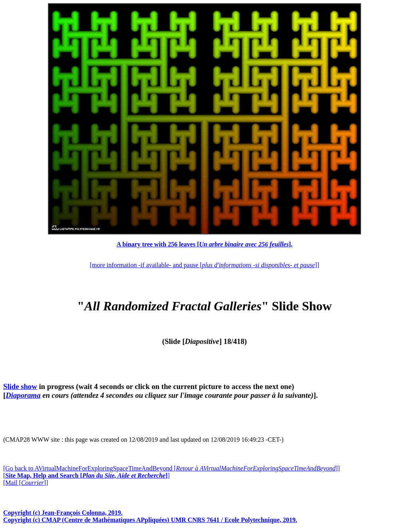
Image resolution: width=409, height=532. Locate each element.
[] (86, 475)
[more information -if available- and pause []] (204, 265)
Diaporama (23, 395)
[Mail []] (26, 483)
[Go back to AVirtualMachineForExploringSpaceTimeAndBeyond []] (172, 468)
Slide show (20, 386)
